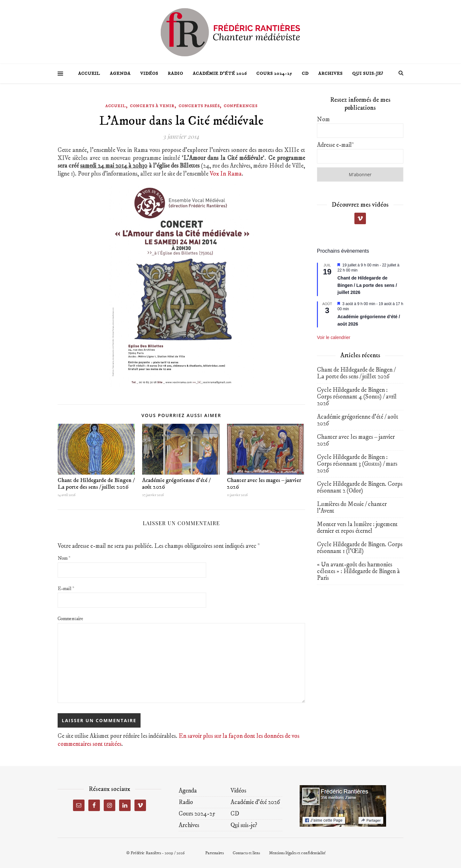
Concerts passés (199, 106)
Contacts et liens (246, 853)
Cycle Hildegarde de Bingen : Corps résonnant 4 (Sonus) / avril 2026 (357, 397)
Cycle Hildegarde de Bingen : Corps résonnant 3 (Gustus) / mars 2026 (357, 464)
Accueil (89, 74)
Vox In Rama (226, 174)
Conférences (241, 106)
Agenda (120, 74)
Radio (175, 74)
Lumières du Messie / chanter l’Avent (352, 508)
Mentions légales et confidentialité (297, 853)
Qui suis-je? (368, 74)
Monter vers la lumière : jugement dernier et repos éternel (357, 528)
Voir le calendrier (334, 337)
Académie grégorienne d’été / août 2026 (176, 484)
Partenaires (214, 853)
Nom (64, 558)
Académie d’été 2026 (220, 74)
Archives (330, 74)
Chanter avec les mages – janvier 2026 (264, 484)
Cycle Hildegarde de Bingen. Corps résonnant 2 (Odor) (360, 487)
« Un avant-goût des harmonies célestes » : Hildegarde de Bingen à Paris (358, 571)
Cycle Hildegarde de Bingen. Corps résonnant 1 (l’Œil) (360, 548)
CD (305, 74)
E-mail (66, 589)
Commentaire (70, 619)
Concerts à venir (152, 106)
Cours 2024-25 (274, 74)
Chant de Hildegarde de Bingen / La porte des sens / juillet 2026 (96, 484)
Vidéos (149, 74)
